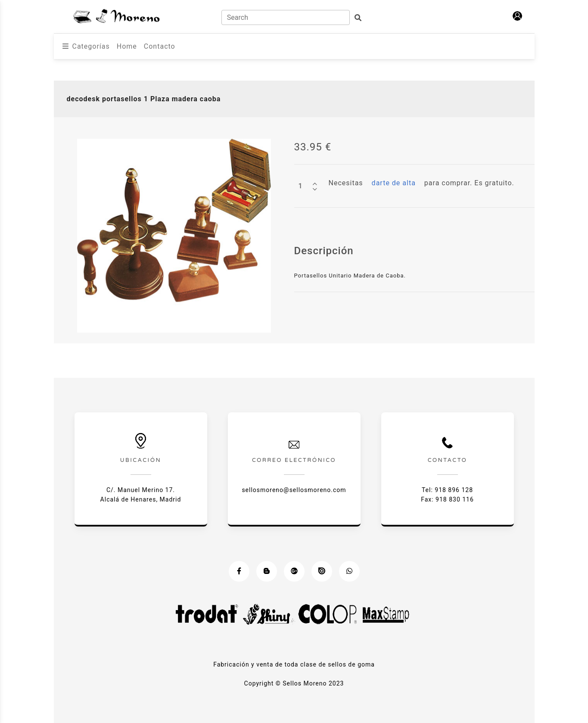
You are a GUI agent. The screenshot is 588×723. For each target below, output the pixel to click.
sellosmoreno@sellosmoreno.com (294, 490)
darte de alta (394, 183)
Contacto (160, 46)
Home (127, 46)
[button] (517, 16)
